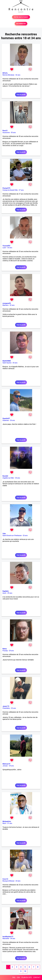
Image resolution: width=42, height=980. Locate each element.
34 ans (15, 363)
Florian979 (6, 188)
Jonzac (5, 766)
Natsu (5, 649)
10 (25, 971)
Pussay (5, 651)
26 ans (12, 420)
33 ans (10, 248)
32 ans (18, 75)
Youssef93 (6, 246)
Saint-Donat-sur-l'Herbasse (12, 535)
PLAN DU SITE (27, 977)
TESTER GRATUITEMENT (21, 17)
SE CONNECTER (21, 24)
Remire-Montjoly (8, 75)
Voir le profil (21, 95)
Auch (4, 593)
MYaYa (5, 73)
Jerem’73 (6, 706)
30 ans (13, 133)
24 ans (18, 881)
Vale (4, 534)
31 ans (10, 823)
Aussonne (6, 133)
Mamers (5, 305)
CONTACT (37, 977)
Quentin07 (6, 418)
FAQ (14, 977)
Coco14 (5, 879)
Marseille (6, 938)
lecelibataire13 (8, 937)
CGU (18, 977)
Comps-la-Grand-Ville (10, 190)
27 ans (21, 190)
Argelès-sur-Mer (8, 478)
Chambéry (6, 708)
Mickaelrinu (7, 821)
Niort (4, 823)
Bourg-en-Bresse (8, 881)
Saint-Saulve (7, 363)
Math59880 (7, 361)
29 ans (10, 593)
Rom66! (5, 476)
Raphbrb (6, 591)
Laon (4, 248)
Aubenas (6, 420)
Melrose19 (6, 764)
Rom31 (5, 131)
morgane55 (7, 303)
